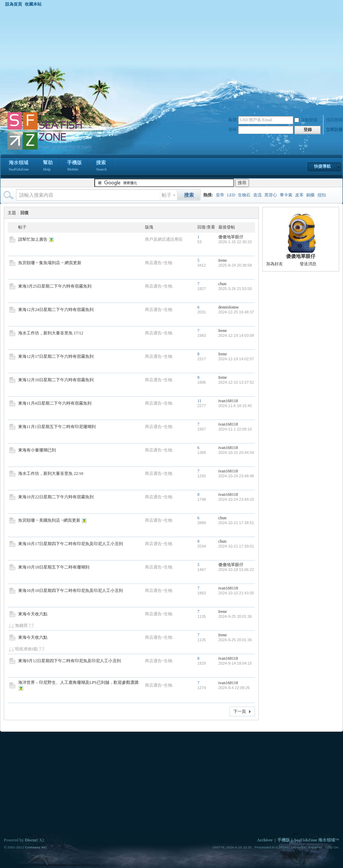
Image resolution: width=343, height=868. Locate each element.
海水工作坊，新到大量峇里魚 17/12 (51, 333)
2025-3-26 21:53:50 (235, 289)
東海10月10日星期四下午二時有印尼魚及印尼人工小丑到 (71, 591)
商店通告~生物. (159, 263)
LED (231, 195)
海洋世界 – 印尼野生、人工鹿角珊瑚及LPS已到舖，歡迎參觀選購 (78, 682)
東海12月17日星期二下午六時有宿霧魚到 (56, 356)
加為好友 (275, 264)
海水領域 (19, 166)
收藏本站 (33, 4)
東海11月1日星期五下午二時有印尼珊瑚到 (57, 427)
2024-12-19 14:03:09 (236, 335)
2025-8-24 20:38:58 (235, 265)
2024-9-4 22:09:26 (234, 688)
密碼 (233, 130)
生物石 (244, 195)
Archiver (265, 840)
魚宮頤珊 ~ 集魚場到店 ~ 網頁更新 (50, 263)
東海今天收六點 (33, 614)
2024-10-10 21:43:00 (236, 593)
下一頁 (240, 711)
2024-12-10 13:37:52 (236, 382)
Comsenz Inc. (36, 847)
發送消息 (308, 264)
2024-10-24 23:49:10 (236, 499)
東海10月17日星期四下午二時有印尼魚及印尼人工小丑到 (71, 544)
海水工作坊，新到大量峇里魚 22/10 (51, 473)
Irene (223, 260)
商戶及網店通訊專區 (164, 239)
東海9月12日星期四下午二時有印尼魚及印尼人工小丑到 (70, 661)
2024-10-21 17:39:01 (236, 546)
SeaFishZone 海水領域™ (317, 840)
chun (222, 284)
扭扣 (322, 195)
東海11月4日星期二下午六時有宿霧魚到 (55, 403)
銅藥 (311, 195)
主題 (12, 213)
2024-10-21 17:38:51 (236, 523)
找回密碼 (334, 120)
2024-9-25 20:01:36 (235, 616)
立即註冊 (334, 130)
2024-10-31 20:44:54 (236, 453)
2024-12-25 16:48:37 (236, 312)
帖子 (167, 195)
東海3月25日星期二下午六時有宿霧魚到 (55, 286)
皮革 (299, 195)
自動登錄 (306, 120)
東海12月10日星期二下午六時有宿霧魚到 (56, 380)
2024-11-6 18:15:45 (235, 406)
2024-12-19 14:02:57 (236, 359)
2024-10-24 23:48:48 (236, 476)
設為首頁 (14, 4)
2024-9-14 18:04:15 (235, 663)
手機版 (74, 166)
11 (199, 401)
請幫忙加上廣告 (33, 239)
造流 (257, 195)
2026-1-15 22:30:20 (235, 242)
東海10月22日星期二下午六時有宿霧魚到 (56, 497)
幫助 (48, 166)
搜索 (101, 166)
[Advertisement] (171, 59)
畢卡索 (286, 195)
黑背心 (271, 195)
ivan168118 (228, 401)
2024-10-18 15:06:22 (236, 570)
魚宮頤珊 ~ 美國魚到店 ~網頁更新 (49, 520)
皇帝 (220, 195)
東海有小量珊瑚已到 (37, 450)
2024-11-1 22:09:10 (235, 429)
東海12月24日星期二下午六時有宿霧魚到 (56, 310)
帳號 (233, 120)
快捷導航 (322, 166)
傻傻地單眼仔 (231, 237)
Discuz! (31, 840)
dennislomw (229, 307)
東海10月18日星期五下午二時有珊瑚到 (54, 567)
